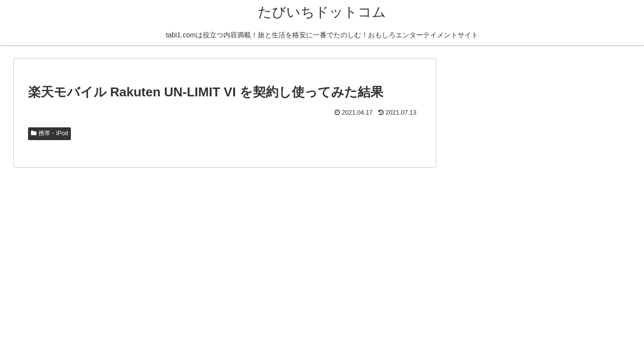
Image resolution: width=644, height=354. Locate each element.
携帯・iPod (50, 133)
